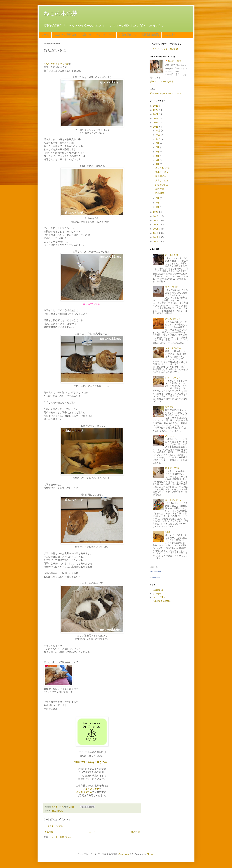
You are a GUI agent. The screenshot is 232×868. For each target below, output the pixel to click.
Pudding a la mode (162, 601)
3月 (158, 198)
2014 (156, 237)
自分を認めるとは (174, 500)
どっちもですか (163, 168)
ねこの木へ (170, 35)
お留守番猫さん (128, 35)
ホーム (45, 35)
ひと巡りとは (172, 255)
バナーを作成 (155, 577)
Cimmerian (124, 854)
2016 (156, 229)
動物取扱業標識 (150, 35)
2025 (156, 110)
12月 (158, 130)
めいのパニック (173, 319)
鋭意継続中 (161, 176)
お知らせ (86, 35)
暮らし (60, 811)
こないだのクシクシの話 (56, 64)
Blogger (151, 854)
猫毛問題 (160, 193)
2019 (156, 216)
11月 (158, 135)
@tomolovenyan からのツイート (165, 93)
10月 (158, 139)
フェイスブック (91, 789)
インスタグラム (105, 35)
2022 (156, 123)
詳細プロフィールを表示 (162, 81)
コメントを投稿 (55, 826)
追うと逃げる (172, 287)
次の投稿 (49, 832)
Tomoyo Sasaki (156, 571)
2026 (156, 106)
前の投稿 (136, 832)
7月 (158, 152)
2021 (156, 127)
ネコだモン (158, 594)
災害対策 (170, 407)
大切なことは (162, 180)
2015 (156, 233)
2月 (158, 203)
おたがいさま (162, 185)
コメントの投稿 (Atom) (60, 837)
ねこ (54, 811)
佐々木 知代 (174, 61)
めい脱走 (170, 436)
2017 (156, 225)
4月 (158, 164)
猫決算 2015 (172, 468)
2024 (156, 114)
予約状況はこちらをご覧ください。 (92, 762)
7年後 (168, 532)
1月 (158, 207)
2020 (156, 212)
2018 (156, 220)
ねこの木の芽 (61, 13)
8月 (158, 147)
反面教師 (160, 189)
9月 (158, 143)
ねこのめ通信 (159, 597)
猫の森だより (159, 590)
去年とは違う (162, 172)
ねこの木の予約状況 (65, 35)
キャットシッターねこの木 (166, 49)
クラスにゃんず (173, 378)
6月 (158, 156)
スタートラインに (174, 348)
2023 (156, 118)
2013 (156, 241)
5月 (158, 160)
